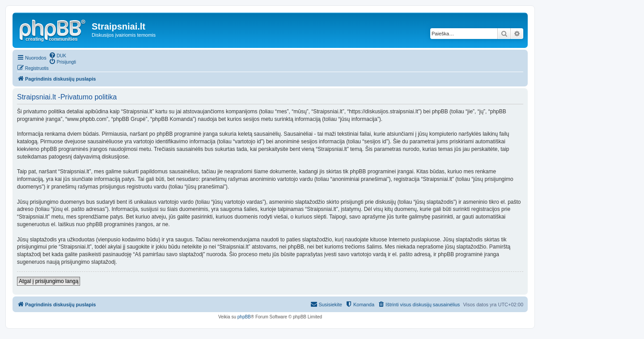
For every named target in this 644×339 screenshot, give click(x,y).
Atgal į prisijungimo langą (49, 281)
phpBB (244, 317)
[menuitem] (57, 55)
